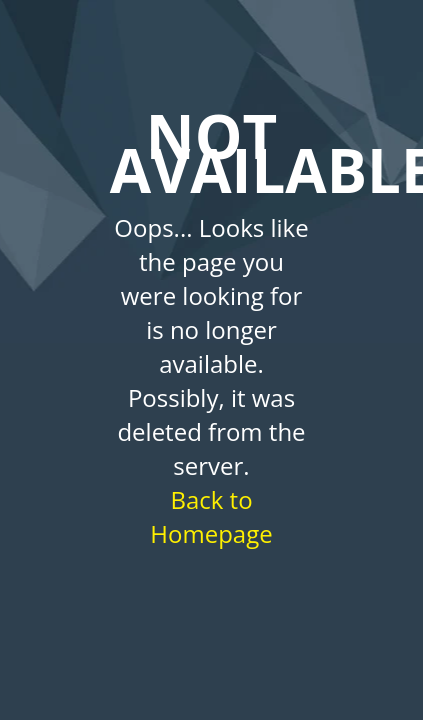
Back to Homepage (211, 516)
